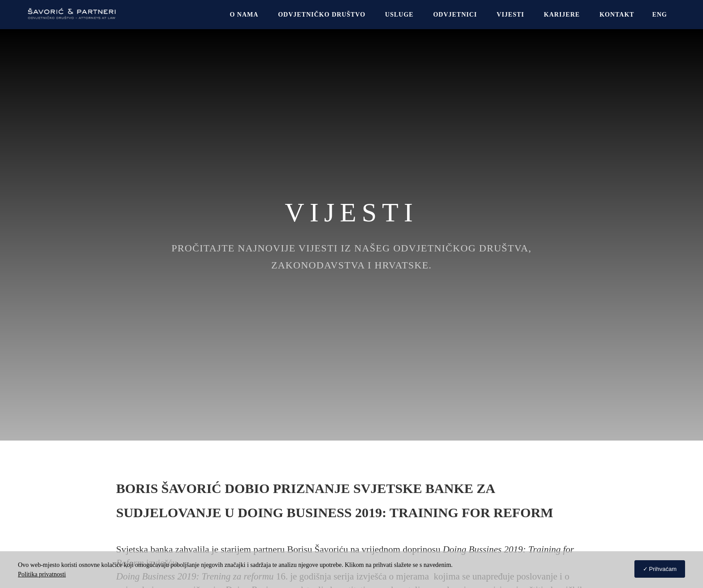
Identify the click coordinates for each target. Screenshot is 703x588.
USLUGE (399, 15)
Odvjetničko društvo (322, 15)
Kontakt (617, 15)
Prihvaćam (663, 569)
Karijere (562, 15)
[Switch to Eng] (660, 15)
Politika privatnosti (42, 574)
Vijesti (510, 15)
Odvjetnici (455, 15)
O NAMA (244, 15)
